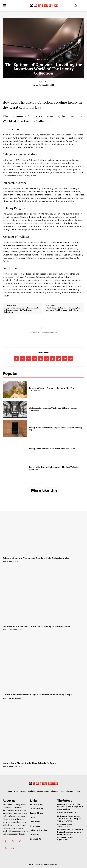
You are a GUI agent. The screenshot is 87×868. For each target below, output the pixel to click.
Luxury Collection (43, 60)
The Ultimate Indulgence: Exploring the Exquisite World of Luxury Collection (63, 309)
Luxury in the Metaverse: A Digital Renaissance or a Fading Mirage (37, 695)
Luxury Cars (62, 812)
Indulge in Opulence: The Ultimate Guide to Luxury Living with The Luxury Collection (21, 310)
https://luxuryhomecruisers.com (43, 332)
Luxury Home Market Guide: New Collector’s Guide (52, 449)
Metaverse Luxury (65, 824)
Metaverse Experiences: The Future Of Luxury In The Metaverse (53, 409)
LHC (45, 82)
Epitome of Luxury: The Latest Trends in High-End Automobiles (36, 558)
